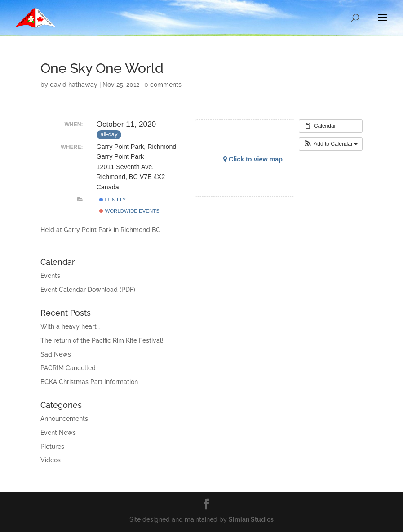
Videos (51, 460)
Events (50, 276)
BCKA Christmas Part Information (89, 382)
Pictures (52, 447)
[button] (331, 144)
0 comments (163, 85)
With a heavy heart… (70, 326)
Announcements (64, 419)
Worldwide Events (129, 211)
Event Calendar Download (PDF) (88, 290)
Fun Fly (113, 200)
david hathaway (74, 85)
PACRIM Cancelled (68, 368)
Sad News (56, 354)
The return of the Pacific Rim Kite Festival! (102, 340)
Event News (58, 433)
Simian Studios (251, 519)
